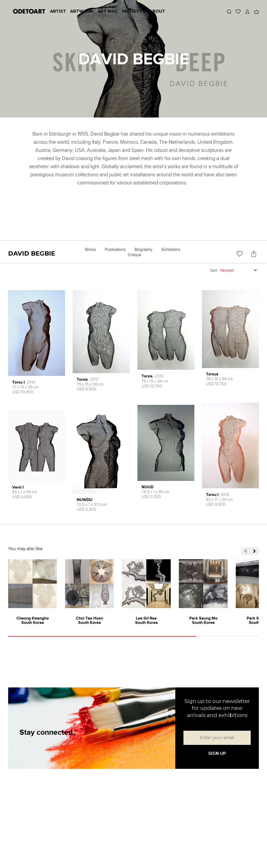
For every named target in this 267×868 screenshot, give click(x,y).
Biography (144, 249)
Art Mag (108, 11)
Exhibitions (171, 249)
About (157, 11)
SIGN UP (217, 753)
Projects (134, 11)
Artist (58, 11)
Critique (135, 255)
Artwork (82, 11)
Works (90, 249)
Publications (115, 249)
